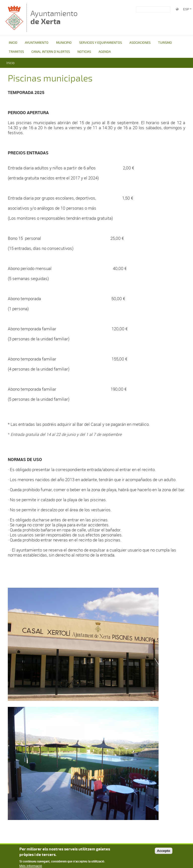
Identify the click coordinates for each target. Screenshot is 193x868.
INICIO (13, 43)
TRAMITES (16, 52)
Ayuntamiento (54, 17)
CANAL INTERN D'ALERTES (51, 52)
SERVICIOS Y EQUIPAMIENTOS (101, 43)
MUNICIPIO (64, 43)
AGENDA (105, 52)
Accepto (164, 852)
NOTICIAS (84, 52)
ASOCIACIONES (140, 43)
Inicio (10, 63)
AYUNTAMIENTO (37, 43)
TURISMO (165, 43)
